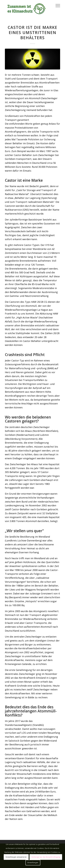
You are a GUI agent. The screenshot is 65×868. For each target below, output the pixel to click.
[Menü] (56, 5)
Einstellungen (33, 863)
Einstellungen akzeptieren (16, 857)
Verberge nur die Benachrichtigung (46, 857)
